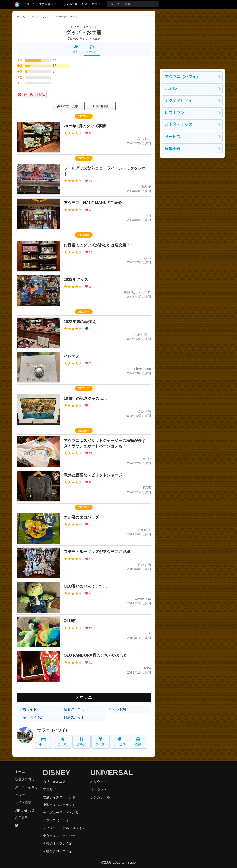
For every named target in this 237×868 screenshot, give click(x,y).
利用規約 (21, 818)
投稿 (85, 4)
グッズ (100, 742)
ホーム (21, 17)
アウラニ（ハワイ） (84, 27)
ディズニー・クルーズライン (64, 828)
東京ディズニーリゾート (61, 836)
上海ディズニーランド (59, 805)
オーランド (99, 789)
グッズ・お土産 (84, 32)
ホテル (44, 742)
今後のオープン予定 (58, 843)
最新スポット (74, 717)
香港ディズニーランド (59, 797)
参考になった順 (68, 106)
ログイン (97, 4)
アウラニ (29, 4)
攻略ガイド (28, 709)
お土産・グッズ (178, 125)
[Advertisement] (192, 38)
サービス (119, 742)
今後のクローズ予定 (58, 851)
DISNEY (57, 772)
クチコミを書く (26, 787)
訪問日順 (100, 106)
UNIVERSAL (112, 772)
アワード (21, 795)
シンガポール (100, 797)
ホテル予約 (70, 4)
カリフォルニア (54, 782)
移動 (138, 742)
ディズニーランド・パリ (61, 813)
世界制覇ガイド (49, 4)
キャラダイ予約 (31, 717)
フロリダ (49, 789)
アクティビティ (178, 100)
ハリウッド (99, 782)
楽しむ (63, 742)
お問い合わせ (25, 810)
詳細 (76, 49)
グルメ (81, 742)
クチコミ (92, 49)
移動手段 (173, 149)
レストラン (175, 113)
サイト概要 (23, 802)
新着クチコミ (74, 709)
